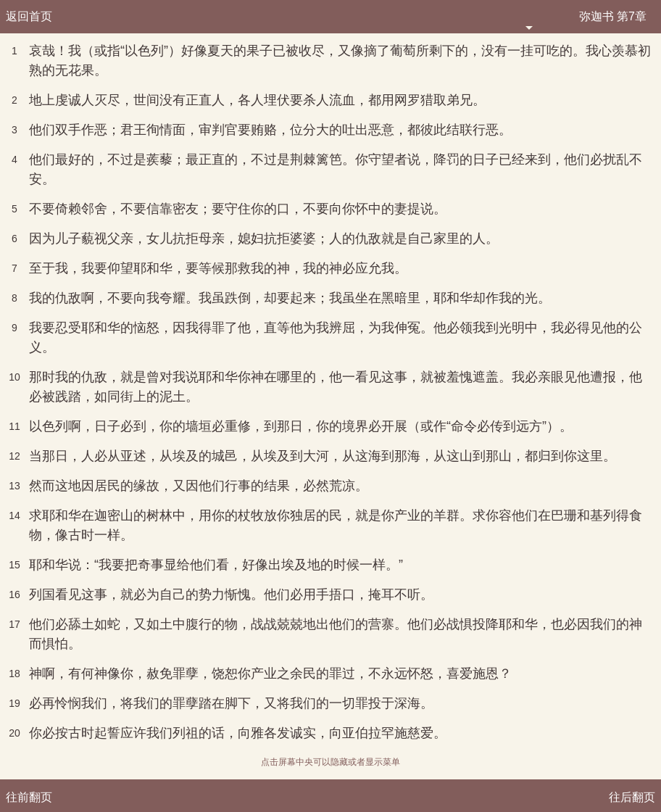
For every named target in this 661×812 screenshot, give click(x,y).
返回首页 (29, 16)
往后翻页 (632, 797)
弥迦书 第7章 (613, 16)
